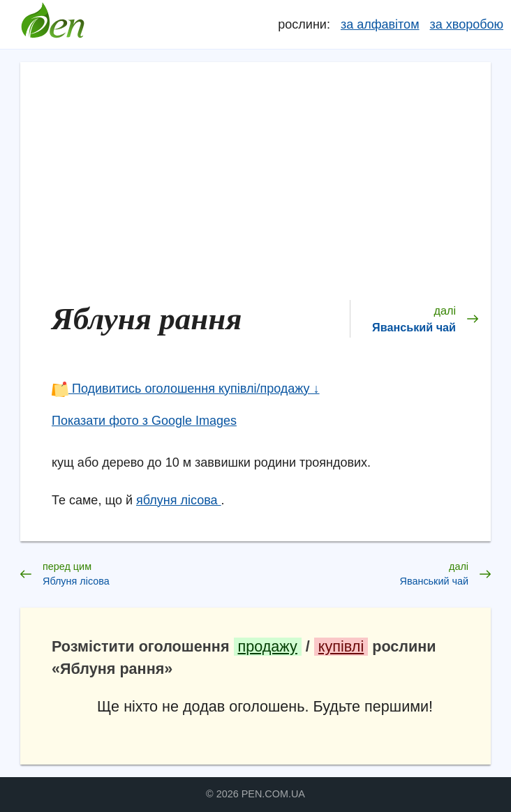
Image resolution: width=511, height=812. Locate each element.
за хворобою (467, 24)
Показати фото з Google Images (144, 421)
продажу (268, 646)
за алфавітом (380, 24)
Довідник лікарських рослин (53, 24)
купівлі (341, 646)
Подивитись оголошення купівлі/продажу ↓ (186, 389)
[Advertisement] (265, 179)
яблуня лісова (179, 500)
